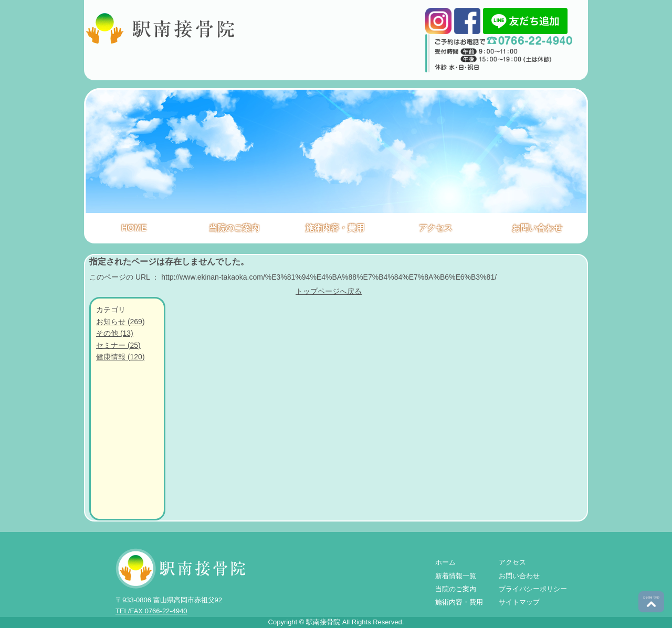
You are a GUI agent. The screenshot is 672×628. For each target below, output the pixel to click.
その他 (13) (115, 333)
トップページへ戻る (329, 291)
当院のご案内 (234, 228)
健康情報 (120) (120, 357)
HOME (134, 228)
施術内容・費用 (335, 228)
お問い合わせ (537, 228)
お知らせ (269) (120, 322)
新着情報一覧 (456, 576)
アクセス (436, 228)
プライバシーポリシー (533, 589)
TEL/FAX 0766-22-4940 (151, 611)
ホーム (445, 562)
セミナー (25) (118, 345)
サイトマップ (519, 602)
